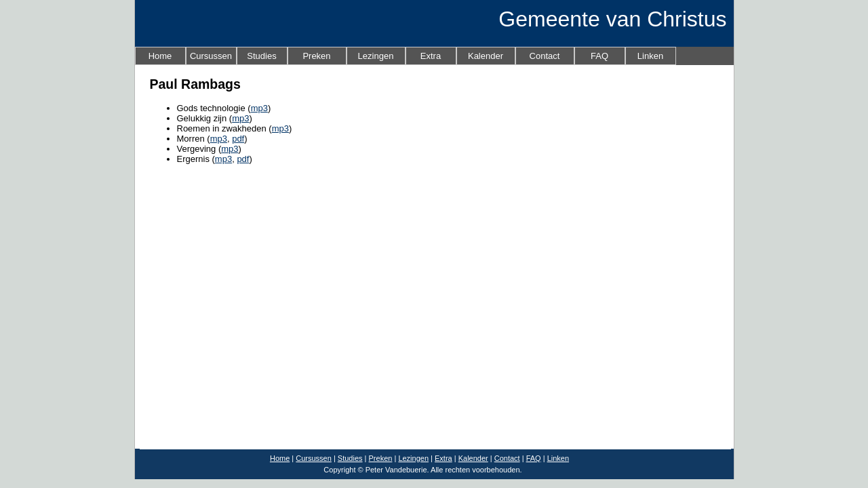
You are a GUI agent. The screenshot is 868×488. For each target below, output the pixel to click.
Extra (431, 56)
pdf (238, 139)
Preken (316, 56)
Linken (650, 56)
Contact (545, 56)
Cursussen (211, 56)
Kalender (486, 56)
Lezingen (376, 56)
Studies (261, 56)
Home (160, 56)
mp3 (259, 108)
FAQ (599, 56)
